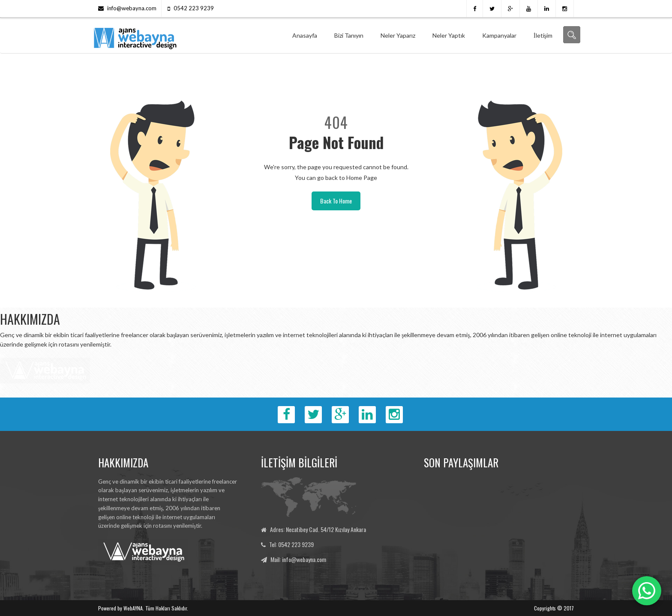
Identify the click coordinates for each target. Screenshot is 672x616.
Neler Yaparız (398, 35)
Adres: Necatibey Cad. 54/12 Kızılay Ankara (318, 529)
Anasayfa (305, 35)
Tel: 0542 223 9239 (291, 544)
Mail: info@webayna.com (298, 559)
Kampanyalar (499, 35)
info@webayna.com (132, 8)
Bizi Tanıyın (349, 35)
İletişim (543, 35)
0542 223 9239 (194, 8)
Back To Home (336, 201)
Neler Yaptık (449, 35)
